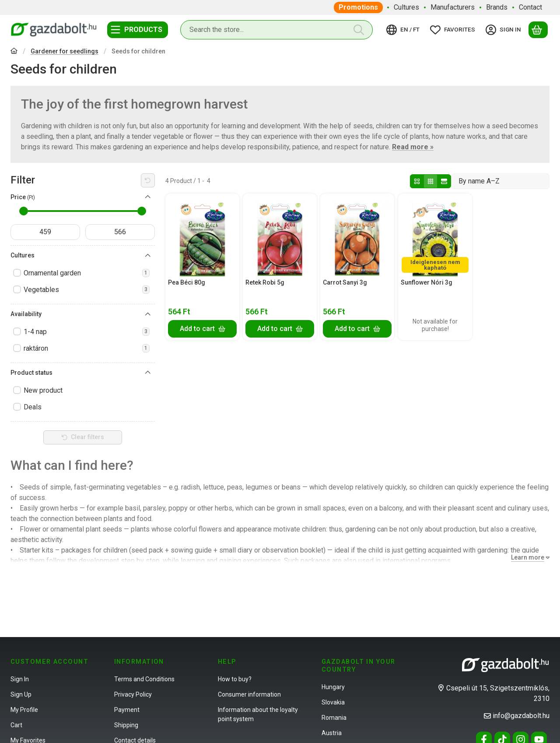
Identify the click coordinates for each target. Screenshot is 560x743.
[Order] (500, 181)
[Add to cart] (202, 328)
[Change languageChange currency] (404, 30)
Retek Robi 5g (265, 282)
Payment (127, 710)
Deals (33, 407)
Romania (334, 718)
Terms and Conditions (144, 679)
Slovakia (333, 702)
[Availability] (148, 314)
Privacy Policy (133, 694)
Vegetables (87, 290)
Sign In (20, 679)
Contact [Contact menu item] (530, 7)
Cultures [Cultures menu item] (406, 7)
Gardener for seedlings (65, 51)
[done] (120, 232)
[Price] (148, 197)
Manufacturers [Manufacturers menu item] (453, 7)
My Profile (24, 710)
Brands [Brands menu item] (497, 7)
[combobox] (276, 30)
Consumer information (249, 694)
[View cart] (538, 30)
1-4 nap (87, 332)
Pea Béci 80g (187, 282)
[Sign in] (505, 30)
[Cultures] (148, 256)
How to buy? (235, 679)
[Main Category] (14, 52)
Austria (332, 733)
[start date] (45, 232)
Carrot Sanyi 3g (345, 282)
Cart (16, 725)
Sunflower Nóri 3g (427, 282)
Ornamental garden (87, 273)
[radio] (417, 181)
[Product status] (148, 373)
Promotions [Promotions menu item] (358, 7)
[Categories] (138, 30)
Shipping (126, 725)
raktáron (87, 348)
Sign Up (21, 694)
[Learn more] (528, 558)
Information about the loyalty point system (258, 714)
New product (43, 390)
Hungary (333, 687)
